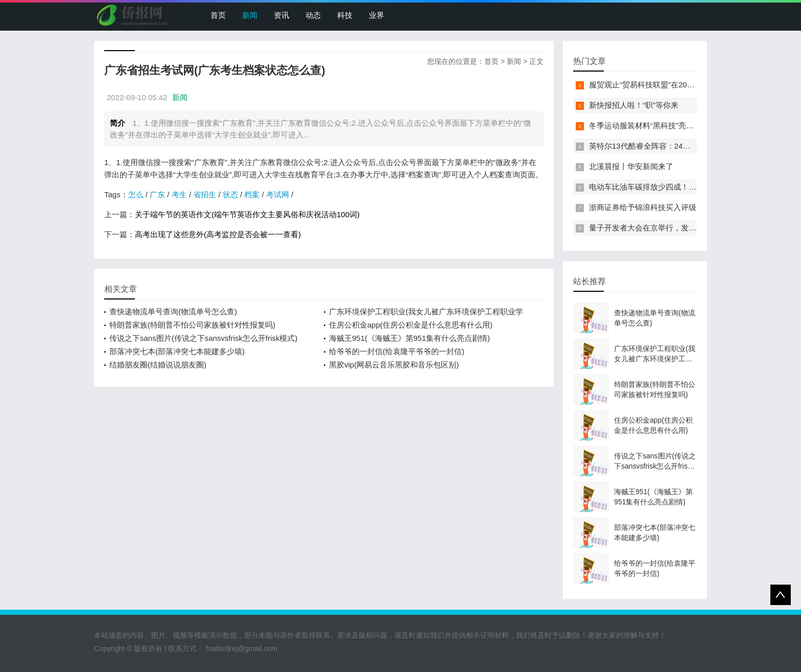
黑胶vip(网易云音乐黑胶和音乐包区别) (394, 365)
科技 (345, 15)
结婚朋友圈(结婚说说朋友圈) (158, 365)
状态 (230, 194)
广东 (157, 194)
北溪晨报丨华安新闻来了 (631, 166)
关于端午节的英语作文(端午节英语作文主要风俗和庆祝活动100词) (247, 214)
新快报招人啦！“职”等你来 (634, 105)
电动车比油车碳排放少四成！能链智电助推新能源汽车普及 (689, 187)
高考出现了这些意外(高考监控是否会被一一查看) (218, 234)
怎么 (136, 194)
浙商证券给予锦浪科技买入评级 (643, 207)
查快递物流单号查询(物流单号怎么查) (173, 311)
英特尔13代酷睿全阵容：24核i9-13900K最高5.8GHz (678, 146)
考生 (179, 194)
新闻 (250, 15)
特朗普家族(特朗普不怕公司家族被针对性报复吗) (192, 325)
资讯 (281, 15)
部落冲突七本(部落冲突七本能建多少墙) (177, 351)
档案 (252, 194)
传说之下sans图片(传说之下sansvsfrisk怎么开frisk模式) (203, 338)
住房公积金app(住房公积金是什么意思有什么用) (411, 325)
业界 (376, 15)
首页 (218, 15)
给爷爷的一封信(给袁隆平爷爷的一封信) (397, 351)
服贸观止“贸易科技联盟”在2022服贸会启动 (661, 85)
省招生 (205, 194)
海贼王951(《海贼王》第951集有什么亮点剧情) (409, 338)
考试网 (278, 194)
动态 (313, 15)
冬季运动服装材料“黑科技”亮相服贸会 (653, 125)
